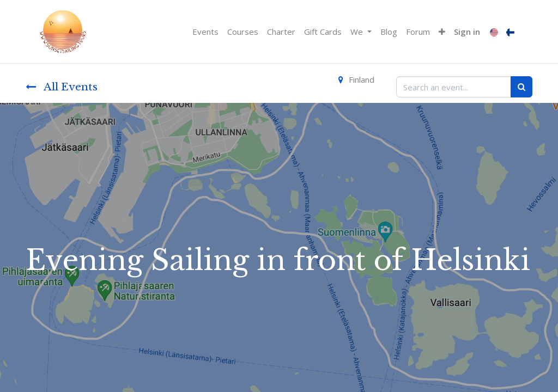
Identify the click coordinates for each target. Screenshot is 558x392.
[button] (442, 32)
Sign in (467, 32)
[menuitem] (205, 32)
